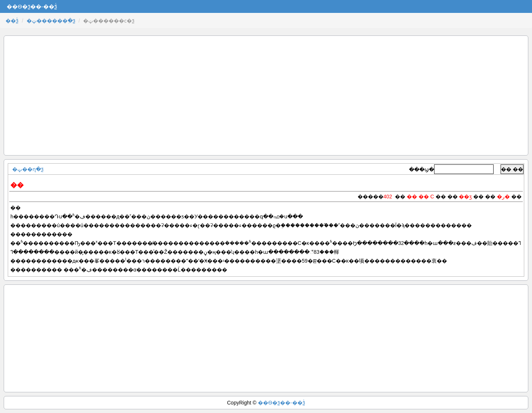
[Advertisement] (266, 95)
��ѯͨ (12, 21)
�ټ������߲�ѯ (51, 21)
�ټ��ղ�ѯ (28, 169)
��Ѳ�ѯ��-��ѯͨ (282, 403)
